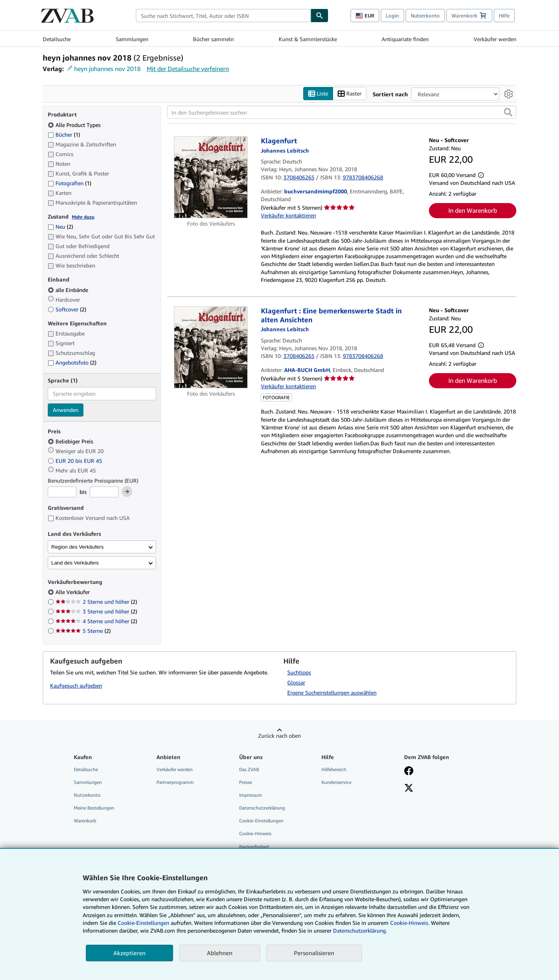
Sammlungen (132, 39)
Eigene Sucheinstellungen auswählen (332, 692)
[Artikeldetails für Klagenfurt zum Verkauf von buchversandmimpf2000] (211, 177)
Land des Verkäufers (75, 563)
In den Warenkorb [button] (473, 210)
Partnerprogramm (175, 782)
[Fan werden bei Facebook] (409, 771)
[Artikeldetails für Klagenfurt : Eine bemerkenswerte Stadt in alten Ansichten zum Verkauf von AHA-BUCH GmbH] (211, 347)
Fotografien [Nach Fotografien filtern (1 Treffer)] (69, 183)
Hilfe (504, 16)
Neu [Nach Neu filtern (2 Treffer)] (60, 227)
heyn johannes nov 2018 (107, 69)
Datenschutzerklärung (262, 808)
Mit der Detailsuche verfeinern (188, 69)
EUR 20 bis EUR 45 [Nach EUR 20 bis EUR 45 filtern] (76, 461)
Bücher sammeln (213, 39)
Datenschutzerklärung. (360, 930)
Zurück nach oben (279, 736)
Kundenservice (336, 782)
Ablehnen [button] (220, 953)
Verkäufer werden (495, 39)
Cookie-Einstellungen (143, 923)
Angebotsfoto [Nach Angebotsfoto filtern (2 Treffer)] (72, 362)
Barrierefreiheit (254, 847)
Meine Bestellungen (94, 808)
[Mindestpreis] (62, 492)
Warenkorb (85, 821)
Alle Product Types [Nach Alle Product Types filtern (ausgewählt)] (75, 125)
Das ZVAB (249, 769)
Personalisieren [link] (314, 953)
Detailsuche (57, 39)
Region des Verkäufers (77, 547)
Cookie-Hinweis (255, 833)
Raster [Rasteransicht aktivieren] (350, 94)
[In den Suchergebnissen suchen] (342, 112)
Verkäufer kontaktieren (288, 215)
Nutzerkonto (425, 16)
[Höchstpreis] (104, 492)
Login (392, 16)
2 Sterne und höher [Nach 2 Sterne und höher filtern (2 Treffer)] (96, 602)
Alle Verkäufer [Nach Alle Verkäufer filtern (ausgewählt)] (73, 592)
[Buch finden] (319, 16)
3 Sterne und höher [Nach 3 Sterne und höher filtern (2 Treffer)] (96, 611)
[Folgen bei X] (409, 789)
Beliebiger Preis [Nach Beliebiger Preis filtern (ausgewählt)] (71, 441)
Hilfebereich (334, 769)
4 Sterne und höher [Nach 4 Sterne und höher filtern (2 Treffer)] (96, 621)
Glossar (296, 682)
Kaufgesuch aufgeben (76, 685)
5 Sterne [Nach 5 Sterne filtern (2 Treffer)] (83, 631)
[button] (508, 112)
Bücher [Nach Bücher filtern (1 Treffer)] (64, 134)
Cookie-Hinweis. (410, 923)
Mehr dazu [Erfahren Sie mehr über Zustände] (83, 217)
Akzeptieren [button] (129, 953)
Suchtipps (299, 672)
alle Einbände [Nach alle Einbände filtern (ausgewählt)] (69, 290)
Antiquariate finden (405, 39)
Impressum (251, 795)
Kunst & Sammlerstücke (308, 39)
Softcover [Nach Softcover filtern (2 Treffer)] (67, 309)
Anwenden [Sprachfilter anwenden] (66, 410)
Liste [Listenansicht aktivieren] (318, 94)
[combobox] (223, 16)
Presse (246, 782)
